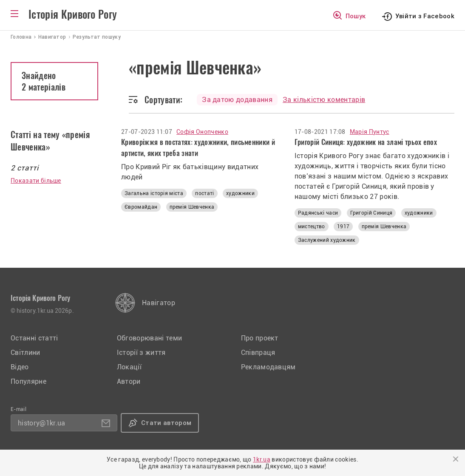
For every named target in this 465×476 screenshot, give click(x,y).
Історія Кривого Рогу (73, 14)
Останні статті (34, 338)
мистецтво (312, 227)
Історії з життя (141, 353)
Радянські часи (318, 213)
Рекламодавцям (268, 367)
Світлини (26, 353)
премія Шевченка (192, 207)
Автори (129, 381)
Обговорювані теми (149, 338)
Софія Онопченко (202, 132)
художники (240, 193)
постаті (204, 193)
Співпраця (258, 353)
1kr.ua (262, 459)
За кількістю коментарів (324, 100)
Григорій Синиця (371, 213)
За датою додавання (237, 100)
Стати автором (166, 423)
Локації (129, 367)
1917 (343, 227)
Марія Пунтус (370, 132)
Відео (20, 367)
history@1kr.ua (41, 423)
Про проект (260, 338)
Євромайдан (141, 207)
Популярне (28, 381)
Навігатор (159, 303)
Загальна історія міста (154, 193)
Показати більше (36, 181)
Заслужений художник (327, 240)
